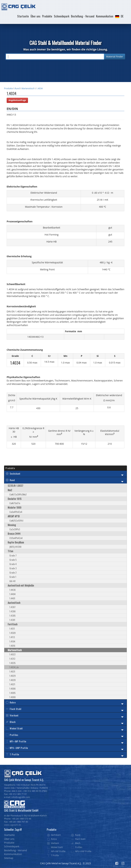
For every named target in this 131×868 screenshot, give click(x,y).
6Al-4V (12, 581)
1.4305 (12, 615)
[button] (119, 16)
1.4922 (12, 654)
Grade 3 (13, 568)
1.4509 (12, 633)
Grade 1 (13, 577)
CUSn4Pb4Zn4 (16, 538)
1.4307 (12, 607)
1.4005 (12, 693)
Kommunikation (105, 16)
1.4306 (12, 611)
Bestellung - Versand (83, 16)
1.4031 (12, 671)
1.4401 (12, 598)
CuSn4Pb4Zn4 (16, 512)
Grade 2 (13, 572)
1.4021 (12, 684)
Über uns (35, 16)
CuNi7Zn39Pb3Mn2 (18, 494)
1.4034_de (14, 667)
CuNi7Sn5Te (15, 503)
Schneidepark (62, 16)
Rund (17, 88)
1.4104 (12, 641)
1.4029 (12, 676)
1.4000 (12, 697)
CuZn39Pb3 (15, 529)
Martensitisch (28, 88)
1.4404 (12, 594)
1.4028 (12, 680)
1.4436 (12, 590)
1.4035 (12, 663)
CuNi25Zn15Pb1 (16, 520)
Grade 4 (13, 564)
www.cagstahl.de (13, 825)
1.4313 (12, 659)
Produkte (47, 16)
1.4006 (12, 688)
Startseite (23, 16)
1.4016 (12, 646)
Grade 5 (13, 560)
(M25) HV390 (15, 547)
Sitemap (9, 858)
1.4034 (39, 88)
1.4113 (12, 637)
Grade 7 (13, 555)
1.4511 (12, 628)
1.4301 (12, 620)
